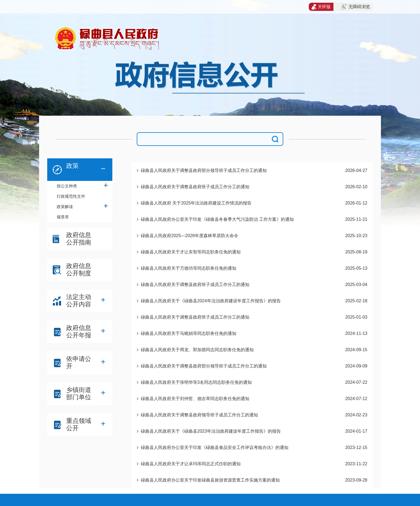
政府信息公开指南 (79, 239)
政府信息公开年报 (79, 331)
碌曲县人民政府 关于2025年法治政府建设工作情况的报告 (196, 203)
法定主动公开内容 (79, 301)
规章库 (63, 217)
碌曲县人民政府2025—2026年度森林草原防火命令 (190, 236)
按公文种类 (67, 186)
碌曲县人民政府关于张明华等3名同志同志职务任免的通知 (196, 382)
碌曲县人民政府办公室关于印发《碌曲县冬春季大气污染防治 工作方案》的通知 (217, 219)
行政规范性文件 (71, 196)
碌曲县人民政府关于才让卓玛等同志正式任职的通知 (191, 464)
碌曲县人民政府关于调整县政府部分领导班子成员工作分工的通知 (204, 170)
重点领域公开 (79, 424)
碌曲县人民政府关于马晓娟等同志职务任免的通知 (189, 333)
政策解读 (65, 207)
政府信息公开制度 (79, 270)
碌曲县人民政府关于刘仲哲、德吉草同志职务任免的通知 (195, 399)
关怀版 (321, 7)
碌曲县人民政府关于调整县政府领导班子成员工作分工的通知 (199, 415)
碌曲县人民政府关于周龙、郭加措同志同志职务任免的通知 (197, 350)
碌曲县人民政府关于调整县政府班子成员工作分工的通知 (195, 187)
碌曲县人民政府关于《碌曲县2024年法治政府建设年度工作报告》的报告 (211, 301)
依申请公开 (79, 362)
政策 (72, 166)
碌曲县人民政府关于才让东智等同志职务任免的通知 (191, 252)
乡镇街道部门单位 (79, 393)
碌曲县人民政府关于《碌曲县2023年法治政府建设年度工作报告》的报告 (211, 431)
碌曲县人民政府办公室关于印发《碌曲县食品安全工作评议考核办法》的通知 (215, 447)
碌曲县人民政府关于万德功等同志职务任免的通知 (189, 268)
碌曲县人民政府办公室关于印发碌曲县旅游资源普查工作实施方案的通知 (210, 480)
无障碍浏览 (356, 7)
